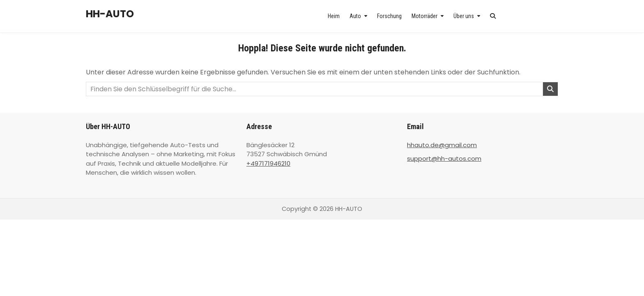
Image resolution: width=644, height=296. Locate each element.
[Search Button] (493, 16)
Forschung (389, 16)
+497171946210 (268, 163)
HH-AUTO (110, 14)
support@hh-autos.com (444, 158)
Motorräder (424, 16)
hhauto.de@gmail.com (442, 145)
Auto (355, 16)
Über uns (464, 16)
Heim (334, 16)
